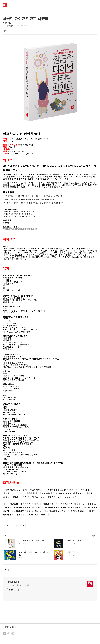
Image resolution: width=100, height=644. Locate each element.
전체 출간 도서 (7, 23)
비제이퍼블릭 (13, 582)
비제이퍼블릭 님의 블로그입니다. (18, 585)
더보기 (95, 536)
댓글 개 (6, 570)
